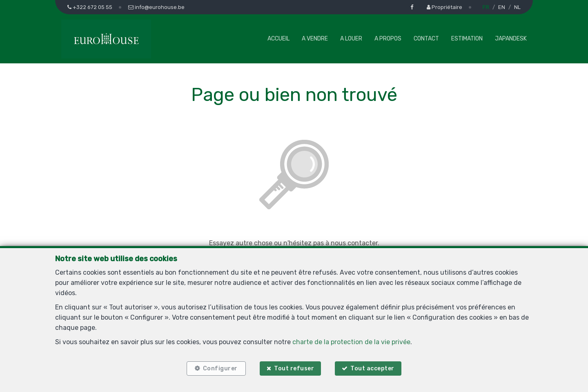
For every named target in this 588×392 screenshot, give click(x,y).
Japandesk (511, 39)
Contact (426, 39)
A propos (388, 39)
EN (502, 7)
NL (517, 7)
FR (486, 7)
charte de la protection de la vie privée (351, 342)
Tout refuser (294, 368)
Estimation (467, 39)
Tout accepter (373, 368)
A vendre (315, 39)
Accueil (278, 39)
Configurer (220, 368)
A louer (351, 39)
